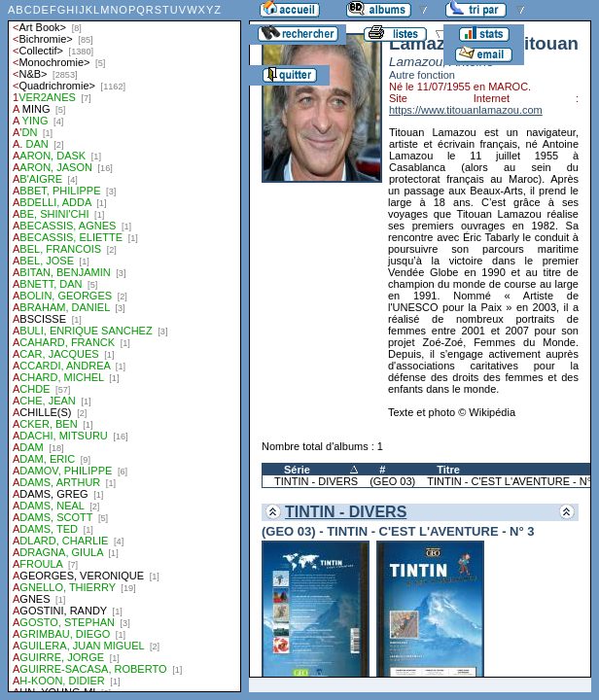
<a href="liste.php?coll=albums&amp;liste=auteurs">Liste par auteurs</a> (124, 346)
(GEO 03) (392, 481)
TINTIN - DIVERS (316, 481)
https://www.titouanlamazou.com (466, 110)
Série (297, 470)
